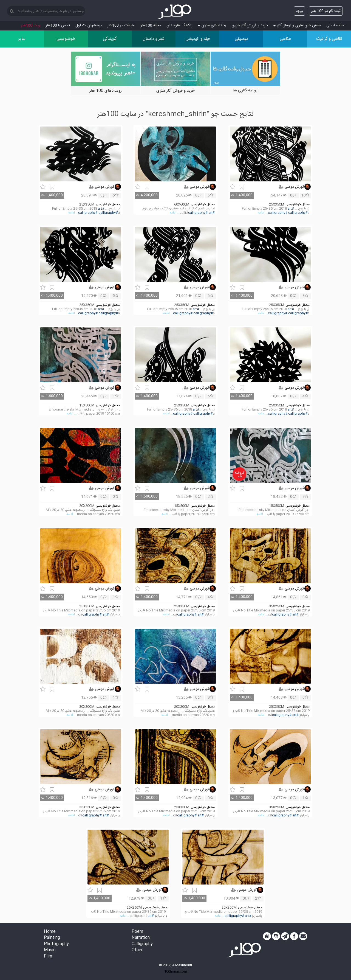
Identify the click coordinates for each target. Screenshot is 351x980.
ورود (299, 11)
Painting (52, 938)
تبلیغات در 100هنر (121, 26)
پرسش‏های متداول (89, 26)
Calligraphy (142, 944)
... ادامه (263, 213)
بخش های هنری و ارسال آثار (297, 26)
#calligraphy (278, 213)
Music (50, 950)
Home (50, 932)
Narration (141, 938)
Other (137, 950)
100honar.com (176, 971)
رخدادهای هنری (212, 26)
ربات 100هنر (30, 26)
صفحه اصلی (336, 26)
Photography (56, 944)
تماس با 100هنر (58, 26)
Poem (137, 932)
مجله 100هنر (151, 26)
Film (48, 957)
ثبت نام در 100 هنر (326, 11)
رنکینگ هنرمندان (179, 26)
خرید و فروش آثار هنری (250, 26)
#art (291, 209)
